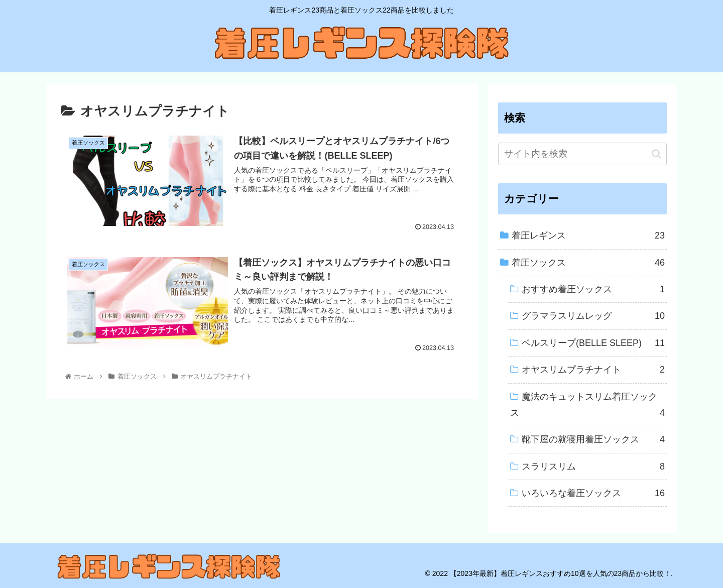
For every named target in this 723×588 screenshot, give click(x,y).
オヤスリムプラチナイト (593, 370)
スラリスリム (593, 466)
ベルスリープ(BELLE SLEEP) (593, 343)
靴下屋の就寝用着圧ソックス (593, 439)
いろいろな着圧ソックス (593, 493)
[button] (656, 154)
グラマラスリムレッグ (593, 316)
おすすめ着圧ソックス (593, 289)
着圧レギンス (588, 236)
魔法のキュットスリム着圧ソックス (587, 406)
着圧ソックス (588, 263)
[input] (582, 154)
